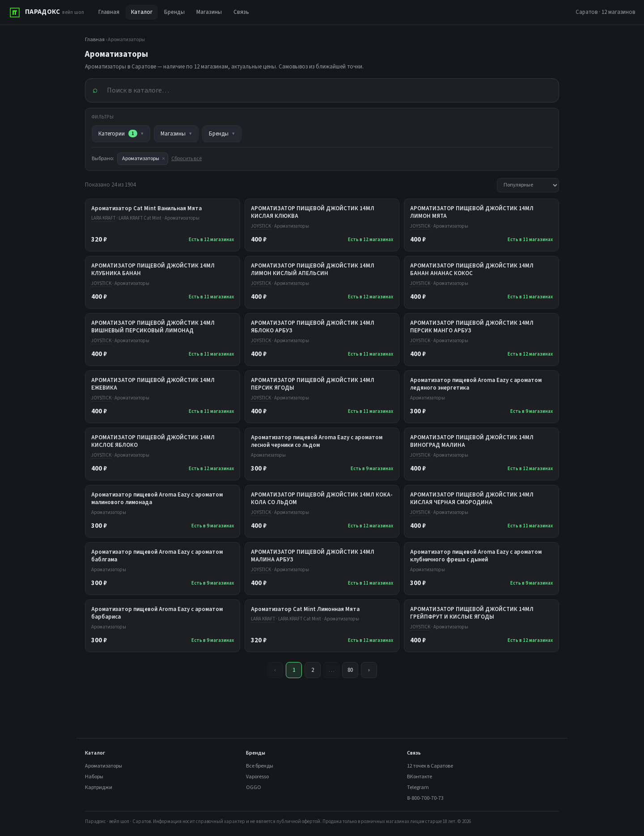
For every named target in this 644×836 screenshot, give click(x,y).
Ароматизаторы (104, 766)
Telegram (418, 787)
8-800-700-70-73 (425, 798)
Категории (121, 134)
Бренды (174, 12)
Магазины (209, 12)
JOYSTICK (261, 226)
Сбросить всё (186, 159)
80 (350, 670)
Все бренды (260, 766)
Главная (109, 12)
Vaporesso (257, 777)
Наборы (94, 777)
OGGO (254, 787)
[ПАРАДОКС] (47, 13)
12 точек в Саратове (430, 766)
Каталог (142, 12)
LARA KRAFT (103, 218)
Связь (241, 12)
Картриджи (99, 787)
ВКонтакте (419, 777)
